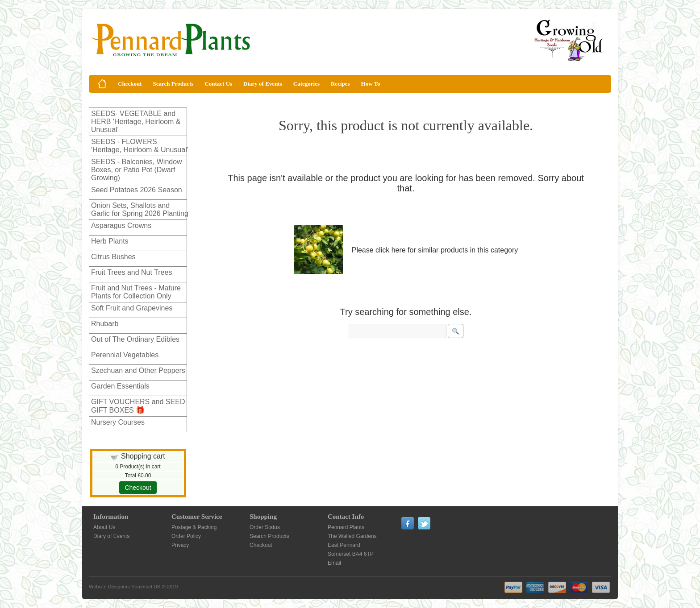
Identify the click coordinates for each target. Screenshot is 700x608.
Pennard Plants (346, 527)
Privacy (180, 545)
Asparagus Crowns (121, 225)
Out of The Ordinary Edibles (135, 339)
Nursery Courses (118, 422)
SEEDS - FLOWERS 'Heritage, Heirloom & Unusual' (140, 146)
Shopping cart (143, 456)
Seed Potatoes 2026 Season (137, 190)
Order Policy (186, 536)
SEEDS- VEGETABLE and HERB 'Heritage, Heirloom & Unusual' (136, 122)
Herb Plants (110, 241)
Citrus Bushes (113, 257)
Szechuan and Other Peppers (138, 370)
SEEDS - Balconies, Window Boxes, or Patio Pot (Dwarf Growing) (137, 170)
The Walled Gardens (352, 536)
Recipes (340, 84)
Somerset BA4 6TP (351, 554)
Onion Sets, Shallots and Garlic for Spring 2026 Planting (140, 209)
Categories (306, 84)
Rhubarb (105, 324)
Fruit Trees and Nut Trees (131, 272)
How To (371, 84)
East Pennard (344, 545)
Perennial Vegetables (125, 355)
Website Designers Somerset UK (125, 587)
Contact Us (218, 84)
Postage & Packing (194, 527)
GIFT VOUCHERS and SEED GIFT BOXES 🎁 (138, 406)
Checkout (130, 84)
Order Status (265, 527)
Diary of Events (263, 84)
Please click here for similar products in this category (435, 250)
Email (334, 563)
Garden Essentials (120, 386)
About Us (104, 527)
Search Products (173, 84)
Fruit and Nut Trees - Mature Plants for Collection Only (136, 292)
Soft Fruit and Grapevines (132, 308)
